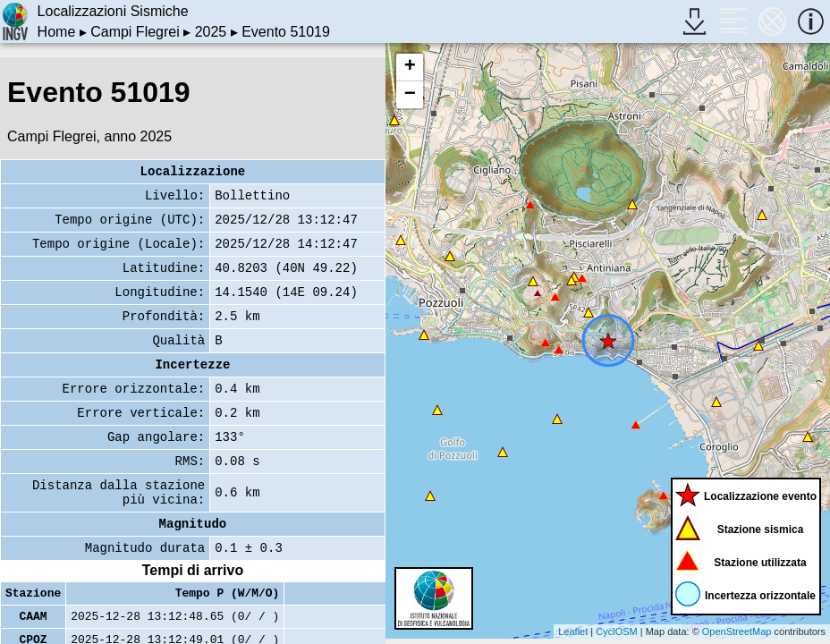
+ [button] (410, 67)
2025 (211, 32)
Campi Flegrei (135, 32)
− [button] (410, 95)
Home (57, 32)
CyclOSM (616, 631)
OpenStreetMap (737, 631)
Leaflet (573, 631)
